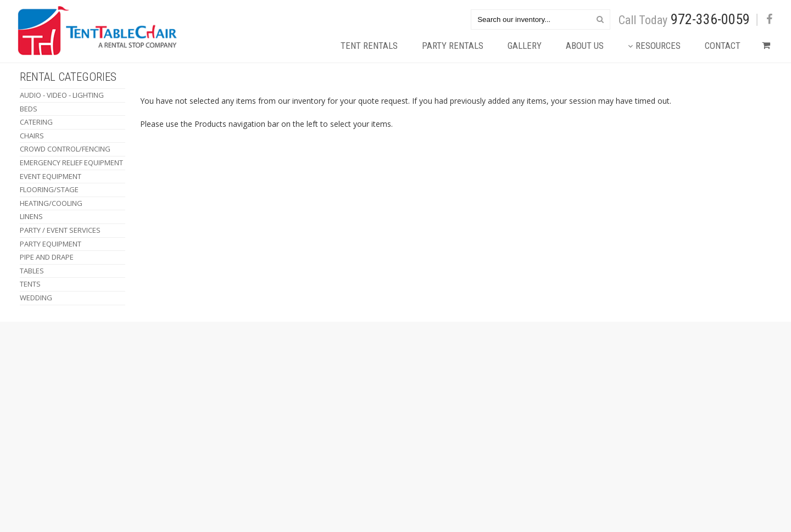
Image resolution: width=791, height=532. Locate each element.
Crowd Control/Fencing (65, 149)
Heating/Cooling (51, 203)
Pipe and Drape (47, 257)
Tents (30, 284)
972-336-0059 (710, 19)
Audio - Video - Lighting (62, 95)
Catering (36, 122)
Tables (32, 271)
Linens (31, 216)
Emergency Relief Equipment (71, 163)
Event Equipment (51, 176)
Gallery (525, 46)
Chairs (32, 136)
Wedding (36, 298)
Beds (29, 109)
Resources (654, 46)
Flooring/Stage (49, 189)
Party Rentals (453, 46)
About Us (585, 46)
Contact (723, 46)
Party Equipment (51, 244)
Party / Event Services (60, 230)
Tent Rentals (369, 46)
